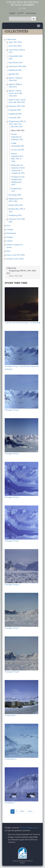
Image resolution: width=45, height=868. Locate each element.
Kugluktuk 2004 (15, 114)
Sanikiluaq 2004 (15, 215)
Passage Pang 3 (12, 454)
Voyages (10, 230)
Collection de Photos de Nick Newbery (23, 5)
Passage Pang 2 (12, 410)
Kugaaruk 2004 (15, 110)
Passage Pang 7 (12, 628)
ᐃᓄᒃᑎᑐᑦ (21, 13)
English (12, 13)
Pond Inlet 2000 (15, 195)
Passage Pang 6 (12, 584)
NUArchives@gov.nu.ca (29, 828)
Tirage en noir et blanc (15, 259)
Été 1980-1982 (17, 127)
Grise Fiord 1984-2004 (17, 67)
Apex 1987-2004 (15, 42)
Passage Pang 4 (12, 497)
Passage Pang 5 (12, 541)
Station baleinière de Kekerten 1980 (17, 137)
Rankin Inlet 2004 (16, 205)
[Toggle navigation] (39, 26)
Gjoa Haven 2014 (16, 63)
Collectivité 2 (10, 759)
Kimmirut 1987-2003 (17, 106)
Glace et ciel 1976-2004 (15, 255)
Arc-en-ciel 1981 (18, 150)
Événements (11, 233)
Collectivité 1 (10, 715)
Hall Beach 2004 (15, 70)
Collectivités (11, 40)
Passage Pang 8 (12, 672)
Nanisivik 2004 (15, 118)
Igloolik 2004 (14, 74)
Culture (9, 241)
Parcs (9, 226)
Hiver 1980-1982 (18, 131)
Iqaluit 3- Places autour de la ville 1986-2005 (15, 93)
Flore (8, 251)
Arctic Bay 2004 (15, 46)
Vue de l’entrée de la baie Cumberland (22, 323)
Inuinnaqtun (31, 13)
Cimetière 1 (10, 803)
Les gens (10, 237)
